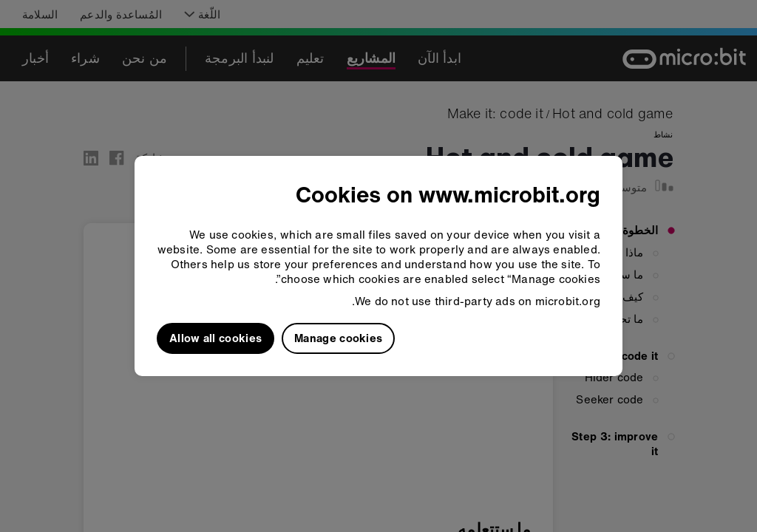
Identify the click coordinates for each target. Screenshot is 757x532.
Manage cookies (338, 338)
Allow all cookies (215, 338)
